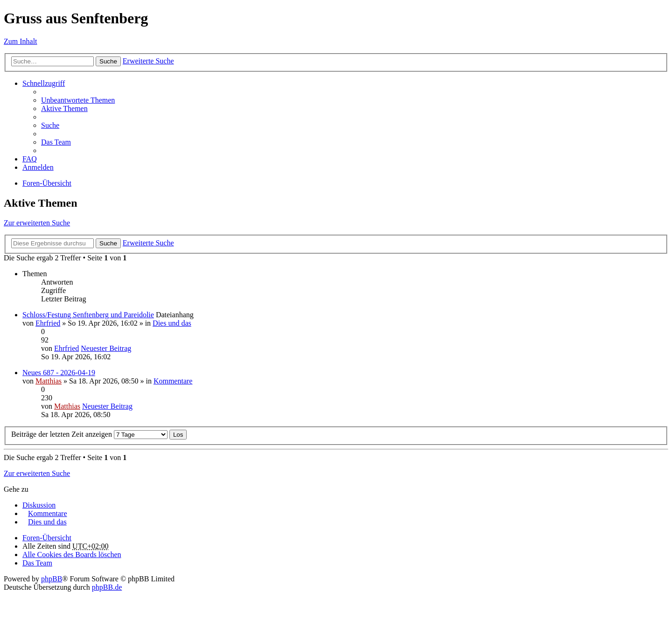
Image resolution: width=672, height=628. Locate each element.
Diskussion (39, 505)
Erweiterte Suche (148, 61)
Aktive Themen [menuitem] (64, 108)
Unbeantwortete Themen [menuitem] (78, 100)
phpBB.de (107, 587)
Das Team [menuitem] (56, 142)
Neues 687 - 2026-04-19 (59, 373)
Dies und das (172, 323)
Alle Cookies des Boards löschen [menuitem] (72, 555)
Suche (108, 61)
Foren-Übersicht (47, 183)
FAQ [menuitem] (30, 159)
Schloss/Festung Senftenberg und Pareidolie (88, 315)
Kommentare (173, 381)
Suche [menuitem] (50, 125)
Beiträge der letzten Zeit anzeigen (89, 434)
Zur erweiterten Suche (37, 223)
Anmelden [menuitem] (38, 167)
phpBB (52, 579)
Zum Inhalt (21, 41)
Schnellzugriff (44, 83)
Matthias (49, 381)
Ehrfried (48, 323)
